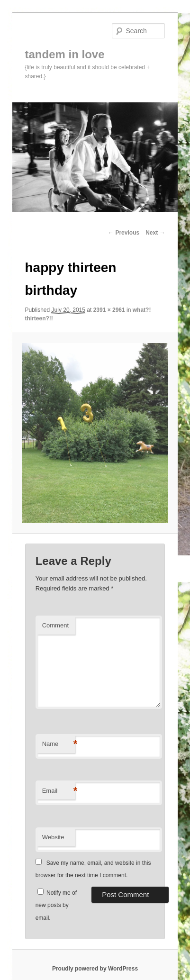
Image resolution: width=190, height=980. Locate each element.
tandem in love (65, 54)
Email (59, 791)
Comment (55, 625)
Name (59, 744)
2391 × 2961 (109, 310)
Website (53, 837)
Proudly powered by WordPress (95, 969)
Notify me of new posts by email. (56, 905)
